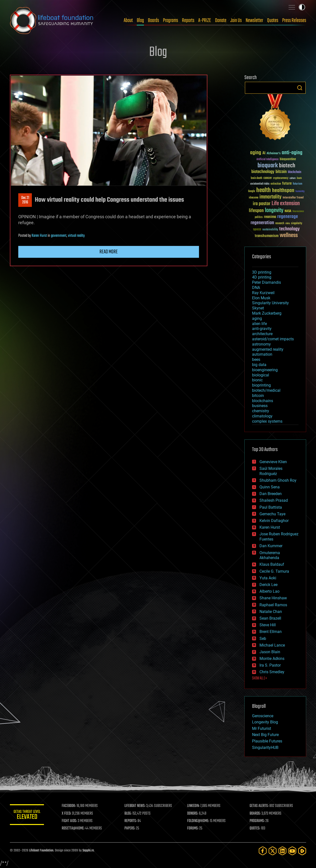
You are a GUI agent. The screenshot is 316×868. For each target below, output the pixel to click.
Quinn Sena (270, 487)
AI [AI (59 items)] (264, 153)
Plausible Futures (267, 741)
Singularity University (270, 303)
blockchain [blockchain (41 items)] (295, 172)
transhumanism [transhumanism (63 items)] (267, 236)
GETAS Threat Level (27, 815)
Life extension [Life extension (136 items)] (286, 204)
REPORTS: (131, 821)
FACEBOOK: (69, 806)
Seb (263, 639)
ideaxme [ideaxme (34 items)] (254, 198)
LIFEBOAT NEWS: (135, 806)
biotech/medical (266, 390)
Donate (221, 21)
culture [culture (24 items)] (293, 178)
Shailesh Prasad (274, 500)
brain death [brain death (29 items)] (257, 178)
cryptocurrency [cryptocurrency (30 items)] (281, 178)
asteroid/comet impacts (273, 339)
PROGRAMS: (257, 821)
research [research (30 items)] (280, 224)
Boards (153, 21)
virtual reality (76, 236)
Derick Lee (268, 585)
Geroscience (263, 716)
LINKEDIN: (194, 806)
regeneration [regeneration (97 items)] (262, 223)
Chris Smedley (272, 672)
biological (261, 375)
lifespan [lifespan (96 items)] (256, 211)
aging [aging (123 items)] (256, 153)
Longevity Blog (265, 722)
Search (300, 88)
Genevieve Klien (273, 462)
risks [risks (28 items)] (288, 223)
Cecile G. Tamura (274, 571)
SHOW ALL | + (260, 678)
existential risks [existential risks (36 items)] (260, 184)
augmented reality (268, 349)
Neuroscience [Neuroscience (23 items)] (298, 212)
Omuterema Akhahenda (270, 555)
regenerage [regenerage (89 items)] (288, 217)
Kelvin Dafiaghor (274, 521)
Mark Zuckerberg (267, 313)
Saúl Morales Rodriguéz (271, 471)
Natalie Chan (271, 612)
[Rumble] (302, 851)
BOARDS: (255, 814)
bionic (257, 380)
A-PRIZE (205, 21)
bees (256, 359)
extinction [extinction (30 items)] (276, 184)
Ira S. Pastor (270, 665)
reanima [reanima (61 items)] (270, 217)
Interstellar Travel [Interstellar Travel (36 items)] (293, 198)
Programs (170, 21)
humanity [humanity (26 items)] (300, 192)
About (128, 21)
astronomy (261, 344)
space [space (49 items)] (257, 229)
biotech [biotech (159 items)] (287, 166)
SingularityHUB (265, 748)
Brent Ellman (271, 632)
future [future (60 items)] (287, 184)
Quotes (273, 21)
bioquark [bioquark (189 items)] (268, 166)
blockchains (263, 401)
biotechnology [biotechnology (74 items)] (263, 172)
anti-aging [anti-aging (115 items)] (292, 153)
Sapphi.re (88, 851)
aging (257, 318)
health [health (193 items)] (264, 190)
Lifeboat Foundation (41, 851)
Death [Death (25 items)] (299, 178)
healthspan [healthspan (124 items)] (283, 191)
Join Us (236, 21)
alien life (259, 324)
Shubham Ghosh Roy (278, 480)
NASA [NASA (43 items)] (288, 211)
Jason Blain (270, 652)
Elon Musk (261, 298)
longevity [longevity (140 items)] (274, 211)
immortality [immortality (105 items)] (270, 197)
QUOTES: (255, 828)
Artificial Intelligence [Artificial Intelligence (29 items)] (267, 160)
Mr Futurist (262, 728)
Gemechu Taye (272, 514)
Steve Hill (268, 625)
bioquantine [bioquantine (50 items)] (288, 159)
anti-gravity (262, 329)
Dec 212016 (25, 200)
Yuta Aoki (268, 578)
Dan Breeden (271, 494)
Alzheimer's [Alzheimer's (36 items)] (274, 154)
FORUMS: (193, 828)
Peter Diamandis (267, 282)
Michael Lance (272, 645)
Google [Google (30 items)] (252, 191)
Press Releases (294, 21)
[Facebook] (263, 851)
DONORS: (193, 814)
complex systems (267, 421)
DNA (256, 288)
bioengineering (265, 370)
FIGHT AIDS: (70, 821)
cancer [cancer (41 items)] (268, 178)
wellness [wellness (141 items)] (289, 236)
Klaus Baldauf (272, 564)
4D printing (262, 277)
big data (259, 365)
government (59, 236)
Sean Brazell (270, 618)
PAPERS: (130, 828)
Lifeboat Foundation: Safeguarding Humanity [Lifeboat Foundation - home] (52, 21)
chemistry (261, 411)
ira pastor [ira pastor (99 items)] (262, 204)
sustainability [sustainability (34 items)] (270, 230)
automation (262, 354)
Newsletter (254, 21)
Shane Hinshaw (273, 598)
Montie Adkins (272, 659)
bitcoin (258, 396)
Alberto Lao (269, 591)
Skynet (258, 308)
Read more (109, 252)
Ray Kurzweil (263, 293)
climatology (262, 416)
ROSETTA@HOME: (74, 828)
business (260, 406)
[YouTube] (292, 851)
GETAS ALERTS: (259, 806)
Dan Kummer (271, 546)
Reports (188, 21)
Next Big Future (265, 735)
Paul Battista (271, 507)
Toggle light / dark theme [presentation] (302, 7)
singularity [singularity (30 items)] (297, 224)
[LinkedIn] (282, 851)
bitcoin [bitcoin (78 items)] (281, 172)
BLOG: (128, 814)
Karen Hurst (39, 236)
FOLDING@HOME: (198, 821)
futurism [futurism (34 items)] (297, 184)
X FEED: (67, 814)
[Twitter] (273, 851)
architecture (262, 334)
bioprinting (261, 385)
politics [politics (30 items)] (259, 217)
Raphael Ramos (273, 605)
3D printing (262, 272)
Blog (140, 21)
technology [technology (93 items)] (289, 229)
